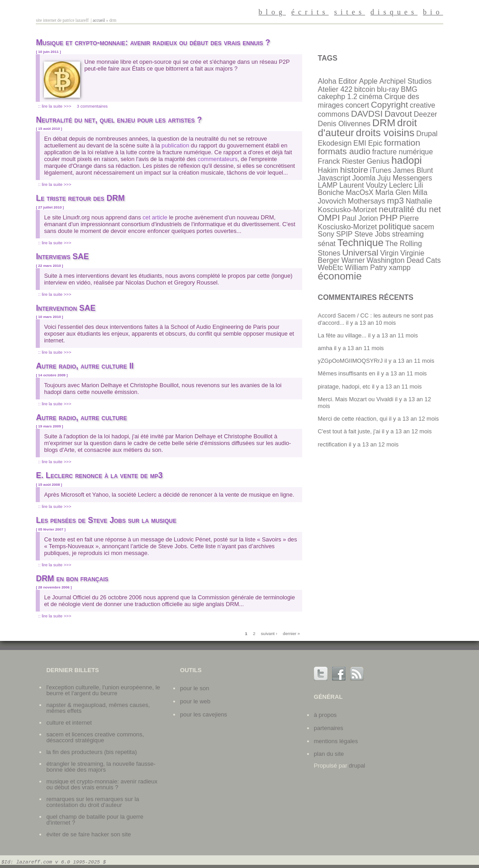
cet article (155, 217)
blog (272, 12)
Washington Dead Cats (404, 260)
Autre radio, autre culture (81, 417)
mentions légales (336, 741)
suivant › (269, 633)
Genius (378, 161)
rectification (333, 444)
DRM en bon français (72, 579)
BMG (409, 89)
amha (325, 348)
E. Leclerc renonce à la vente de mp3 (99, 475)
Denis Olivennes (344, 124)
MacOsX (359, 192)
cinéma (371, 97)
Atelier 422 (335, 89)
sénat (327, 244)
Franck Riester (341, 161)
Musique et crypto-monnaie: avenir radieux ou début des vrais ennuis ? (153, 43)
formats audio (344, 151)
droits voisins (385, 133)
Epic (375, 143)
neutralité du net (410, 209)
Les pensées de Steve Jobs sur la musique (106, 520)
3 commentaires (92, 106)
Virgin (389, 253)
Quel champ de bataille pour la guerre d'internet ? (95, 820)
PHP (389, 218)
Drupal (427, 134)
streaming (408, 234)
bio (433, 12)
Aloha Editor (338, 81)
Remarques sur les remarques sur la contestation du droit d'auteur (92, 802)
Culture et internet (69, 723)
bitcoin (365, 89)
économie (340, 276)
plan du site (329, 754)
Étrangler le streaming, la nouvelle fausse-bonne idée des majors (101, 767)
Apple (368, 81)
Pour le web (195, 701)
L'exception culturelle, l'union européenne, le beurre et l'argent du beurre (103, 690)
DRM (384, 123)
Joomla (364, 178)
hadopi (406, 160)
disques (394, 12)
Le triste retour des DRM (80, 198)
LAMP (328, 185)
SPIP (344, 234)
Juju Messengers (405, 178)
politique (395, 226)
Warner (353, 260)
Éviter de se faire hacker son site (88, 834)
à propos (325, 715)
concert (357, 105)
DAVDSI (367, 114)
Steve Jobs (372, 234)
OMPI (329, 218)
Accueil (99, 20)
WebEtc (331, 268)
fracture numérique (403, 152)
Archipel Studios (406, 81)
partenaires (329, 728)
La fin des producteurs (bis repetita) (91, 752)
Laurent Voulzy (363, 185)
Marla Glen (393, 192)
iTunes (381, 170)
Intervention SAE (66, 308)
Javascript (334, 178)
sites (350, 12)
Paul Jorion (360, 218)
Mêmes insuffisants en (347, 373)
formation (402, 143)
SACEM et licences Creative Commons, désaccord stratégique (95, 737)
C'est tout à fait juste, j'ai (349, 431)
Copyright (389, 105)
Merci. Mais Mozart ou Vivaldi (356, 399)
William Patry (366, 268)
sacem (424, 227)
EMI (360, 143)
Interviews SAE (62, 256)
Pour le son (194, 688)
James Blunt (413, 170)
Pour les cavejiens (204, 714)
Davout (398, 114)
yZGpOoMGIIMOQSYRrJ (351, 361)
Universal (360, 253)
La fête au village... (342, 335)
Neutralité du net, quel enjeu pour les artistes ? (119, 120)
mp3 (396, 201)
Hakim (328, 170)
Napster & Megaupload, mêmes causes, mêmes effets (98, 708)
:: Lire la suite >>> (55, 106)
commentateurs (218, 159)
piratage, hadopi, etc (344, 387)
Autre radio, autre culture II (85, 366)
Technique (360, 243)
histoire (354, 170)
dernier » (291, 633)
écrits (310, 12)
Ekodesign (335, 143)
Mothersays (367, 201)
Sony (326, 234)
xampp (400, 268)
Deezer (426, 114)
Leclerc (401, 185)
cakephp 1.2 (338, 97)
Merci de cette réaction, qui (353, 419)
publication (175, 145)
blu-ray (388, 89)
